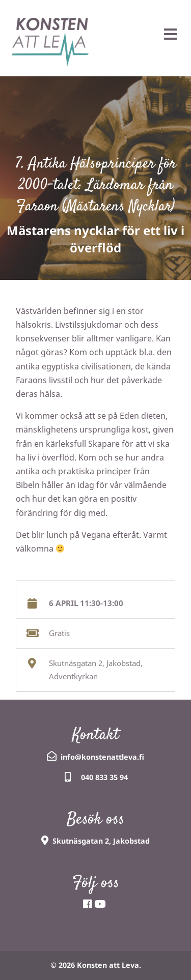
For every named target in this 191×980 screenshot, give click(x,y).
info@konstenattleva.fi (102, 757)
